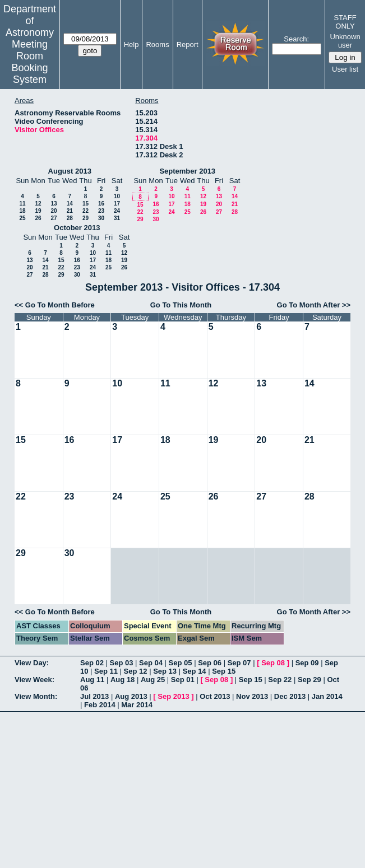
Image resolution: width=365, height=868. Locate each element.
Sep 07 (239, 663)
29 (86, 218)
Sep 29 (309, 680)
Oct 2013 (215, 696)
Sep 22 (280, 680)
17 (117, 204)
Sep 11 (106, 671)
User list (345, 69)
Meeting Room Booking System (29, 62)
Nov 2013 (252, 696)
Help (131, 45)
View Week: (34, 680)
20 (54, 211)
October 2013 (77, 228)
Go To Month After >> (314, 305)
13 (54, 204)
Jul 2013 (94, 696)
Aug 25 (153, 680)
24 (117, 211)
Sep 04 (151, 663)
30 (101, 218)
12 (38, 204)
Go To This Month (181, 305)
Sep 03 (122, 663)
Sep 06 (210, 663)
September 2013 (187, 171)
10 (117, 196)
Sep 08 (273, 663)
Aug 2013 (131, 696)
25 (22, 218)
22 (86, 211)
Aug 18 (123, 680)
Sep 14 (195, 671)
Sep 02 (92, 663)
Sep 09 (307, 663)
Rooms (157, 45)
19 (38, 211)
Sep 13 (165, 671)
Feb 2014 (100, 705)
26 (38, 218)
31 (117, 218)
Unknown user (345, 41)
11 (22, 204)
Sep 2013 (173, 696)
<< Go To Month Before (55, 305)
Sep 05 (181, 663)
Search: (296, 39)
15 (86, 204)
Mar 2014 (137, 705)
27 (54, 218)
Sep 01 (183, 680)
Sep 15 (224, 671)
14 (70, 204)
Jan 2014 (327, 696)
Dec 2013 (290, 696)
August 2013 (70, 171)
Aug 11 (92, 680)
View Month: (36, 696)
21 (70, 211)
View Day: (32, 663)
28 (70, 218)
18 (22, 211)
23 (101, 211)
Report (188, 45)
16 (101, 204)
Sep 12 (136, 671)
